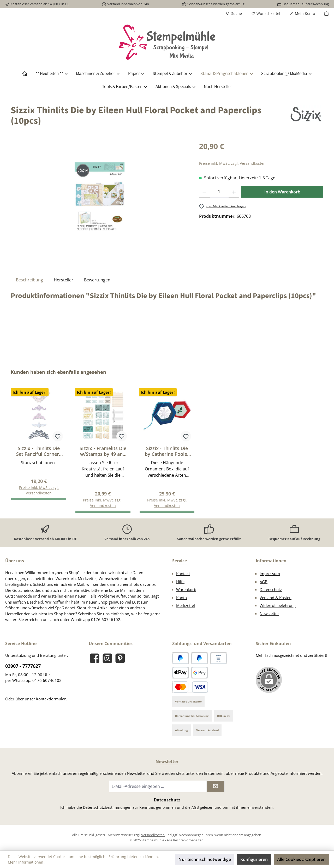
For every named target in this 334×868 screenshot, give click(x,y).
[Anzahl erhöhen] (234, 192)
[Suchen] (234, 14)
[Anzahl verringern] (204, 192)
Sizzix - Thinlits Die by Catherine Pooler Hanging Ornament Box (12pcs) (167, 451)
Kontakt (183, 574)
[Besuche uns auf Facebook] (95, 658)
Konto (181, 598)
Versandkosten (153, 835)
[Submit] (216, 786)
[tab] (29, 280)
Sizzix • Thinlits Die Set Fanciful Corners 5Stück (39, 451)
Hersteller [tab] (64, 280)
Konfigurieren (254, 859)
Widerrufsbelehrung (278, 605)
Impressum (270, 574)
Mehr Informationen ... (28, 862)
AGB (264, 582)
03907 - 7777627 (23, 666)
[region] (100, 197)
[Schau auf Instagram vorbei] (107, 658)
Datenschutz (271, 589)
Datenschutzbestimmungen (107, 807)
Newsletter (269, 613)
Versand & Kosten (276, 598)
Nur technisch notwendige (205, 859)
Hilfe (180, 582)
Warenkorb (186, 589)
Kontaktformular (51, 699)
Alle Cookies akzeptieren (301, 859)
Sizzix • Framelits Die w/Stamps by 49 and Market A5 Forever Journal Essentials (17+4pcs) (103, 451)
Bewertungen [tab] (97, 280)
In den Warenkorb (282, 192)
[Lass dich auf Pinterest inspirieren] (120, 658)
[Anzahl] (219, 192)
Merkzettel (186, 605)
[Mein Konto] (302, 14)
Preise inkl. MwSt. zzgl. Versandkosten (232, 163)
